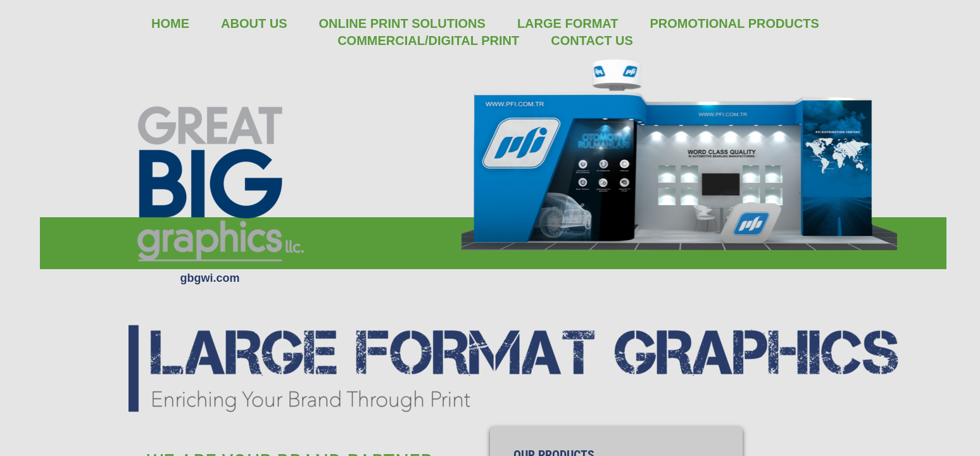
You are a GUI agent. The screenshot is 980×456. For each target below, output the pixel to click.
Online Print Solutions (402, 23)
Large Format (568, 23)
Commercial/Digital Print (428, 41)
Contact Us (592, 41)
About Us (254, 23)
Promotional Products (734, 23)
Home (170, 23)
